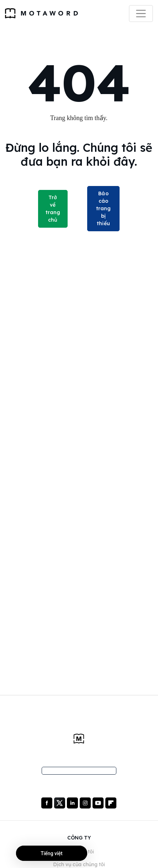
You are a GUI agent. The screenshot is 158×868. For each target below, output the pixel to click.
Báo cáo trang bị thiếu (104, 208)
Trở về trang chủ (53, 209)
